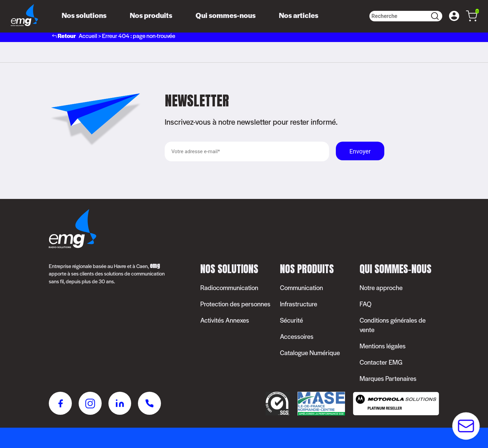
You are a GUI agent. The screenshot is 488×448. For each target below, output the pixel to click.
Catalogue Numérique (310, 353)
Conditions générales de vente (393, 325)
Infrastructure (299, 304)
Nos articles (299, 15)
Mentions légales (383, 346)
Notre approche (381, 288)
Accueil (88, 36)
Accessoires (297, 336)
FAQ (365, 304)
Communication (301, 288)
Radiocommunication (229, 288)
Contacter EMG (381, 362)
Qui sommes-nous (226, 15)
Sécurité (291, 320)
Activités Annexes (225, 320)
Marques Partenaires (388, 378)
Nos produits (151, 15)
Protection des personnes (235, 304)
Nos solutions (84, 15)
